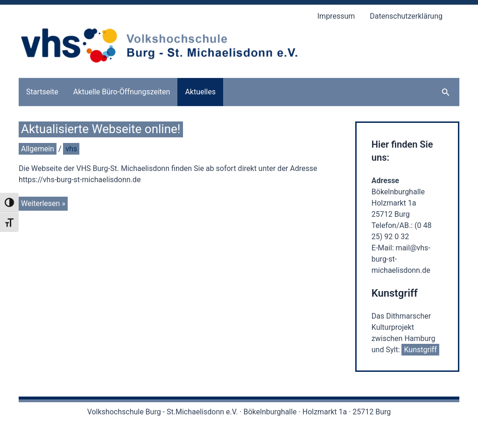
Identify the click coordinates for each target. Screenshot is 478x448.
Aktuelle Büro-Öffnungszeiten (122, 92)
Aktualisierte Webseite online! (101, 129)
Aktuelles (200, 92)
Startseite (42, 92)
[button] (446, 92)
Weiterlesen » (43, 204)
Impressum (336, 16)
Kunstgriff (420, 350)
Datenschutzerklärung (406, 16)
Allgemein (38, 149)
